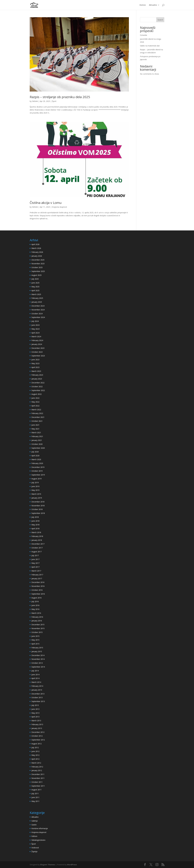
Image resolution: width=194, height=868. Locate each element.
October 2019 (37, 471)
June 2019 (35, 486)
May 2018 (35, 525)
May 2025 (35, 287)
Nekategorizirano (38, 840)
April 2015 (35, 644)
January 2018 (37, 540)
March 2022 (36, 410)
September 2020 (38, 448)
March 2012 (36, 763)
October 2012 (37, 736)
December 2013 (38, 694)
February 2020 (37, 463)
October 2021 (37, 421)
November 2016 (38, 586)
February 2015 (37, 648)
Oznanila (143, 35)
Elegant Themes (48, 865)
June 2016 (35, 605)
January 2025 (37, 302)
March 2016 (36, 613)
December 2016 (38, 582)
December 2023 (38, 348)
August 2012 (36, 744)
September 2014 (38, 667)
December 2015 (38, 625)
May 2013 (35, 713)
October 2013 (37, 697)
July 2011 (35, 793)
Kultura (34, 836)
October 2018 (37, 509)
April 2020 (35, 456)
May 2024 (35, 329)
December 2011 (38, 774)
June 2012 (35, 751)
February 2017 (37, 575)
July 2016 (35, 601)
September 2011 (38, 786)
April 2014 (35, 678)
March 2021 (36, 433)
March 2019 (36, 494)
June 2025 (35, 283)
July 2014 (35, 671)
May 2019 (35, 490)
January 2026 (37, 256)
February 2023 (37, 375)
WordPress (72, 865)
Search (160, 20)
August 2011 (36, 790)
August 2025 (36, 275)
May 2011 (35, 801)
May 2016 (35, 609)
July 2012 (35, 747)
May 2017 (35, 563)
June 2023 (35, 360)
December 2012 (38, 732)
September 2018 (38, 513)
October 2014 (37, 663)
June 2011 (35, 797)
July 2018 (35, 517)
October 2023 (37, 352)
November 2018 (38, 506)
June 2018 (35, 521)
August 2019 (36, 479)
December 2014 (38, 655)
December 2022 (38, 383)
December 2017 (38, 544)
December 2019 (38, 467)
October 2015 (37, 632)
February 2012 (37, 767)
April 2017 (35, 567)
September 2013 (38, 701)
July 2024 (35, 321)
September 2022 (38, 390)
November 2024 (38, 310)
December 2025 (38, 260)
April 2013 (35, 717)
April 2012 (35, 759)
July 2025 (35, 279)
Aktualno (153, 5)
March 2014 (36, 682)
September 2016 (38, 594)
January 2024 (37, 344)
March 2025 (36, 294)
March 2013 (36, 721)
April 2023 (35, 367)
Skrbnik (35, 101)
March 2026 (36, 248)
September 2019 (38, 475)
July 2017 (35, 555)
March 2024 (36, 336)
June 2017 (35, 559)
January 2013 (37, 728)
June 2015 (35, 636)
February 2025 (37, 298)
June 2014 (35, 675)
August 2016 (36, 598)
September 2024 (38, 317)
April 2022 (35, 406)
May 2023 (35, 363)
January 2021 (37, 440)
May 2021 (35, 429)
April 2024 (35, 333)
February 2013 (37, 724)
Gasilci (34, 825)
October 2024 (37, 314)
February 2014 (37, 686)
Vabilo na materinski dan (150, 46)
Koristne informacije (40, 828)
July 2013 (35, 705)
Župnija (34, 851)
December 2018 (38, 502)
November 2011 (38, 778)
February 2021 (37, 436)
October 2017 (37, 548)
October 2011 (37, 782)
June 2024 (35, 325)
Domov (143, 5)
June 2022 (35, 398)
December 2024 (38, 306)
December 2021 (38, 417)
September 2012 (38, 740)
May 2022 (35, 402)
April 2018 (35, 529)
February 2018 (37, 536)
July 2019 (35, 483)
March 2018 (36, 532)
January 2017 (37, 579)
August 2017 (36, 552)
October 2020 (37, 444)
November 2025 (38, 264)
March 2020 (36, 459)
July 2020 (35, 452)
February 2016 (37, 617)
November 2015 (38, 628)
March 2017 (36, 571)
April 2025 (35, 290)
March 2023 (36, 371)
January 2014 (37, 690)
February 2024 (37, 340)
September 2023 (38, 356)
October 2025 (37, 267)
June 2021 (35, 425)
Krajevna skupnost (60, 207)
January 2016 (37, 621)
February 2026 (37, 252)
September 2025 (38, 271)
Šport (54, 101)
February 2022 (37, 413)
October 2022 (37, 386)
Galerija (34, 821)
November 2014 (38, 659)
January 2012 (37, 770)
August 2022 (36, 394)
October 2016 (37, 590)
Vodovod (35, 848)
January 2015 (37, 651)
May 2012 (35, 755)
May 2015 (35, 640)
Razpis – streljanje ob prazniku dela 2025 (60, 97)
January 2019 (37, 498)
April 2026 (35, 244)
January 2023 (37, 379)
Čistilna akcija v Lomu (46, 203)
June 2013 (35, 709)
